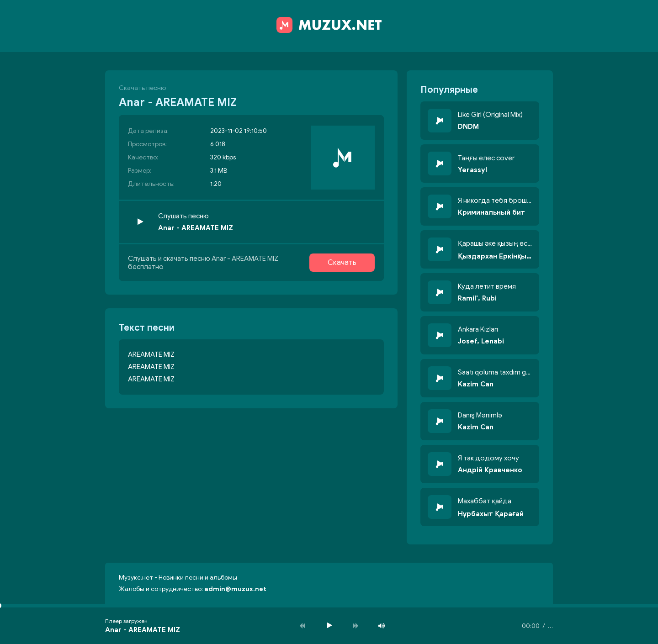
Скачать (342, 263)
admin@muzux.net (235, 589)
